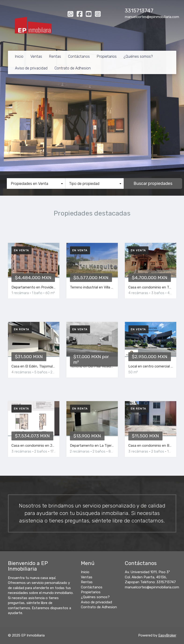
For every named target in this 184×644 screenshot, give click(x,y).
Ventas (36, 56)
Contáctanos (79, 56)
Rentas (55, 56)
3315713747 (139, 11)
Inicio (19, 56)
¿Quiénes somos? (138, 56)
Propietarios (107, 56)
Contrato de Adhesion (73, 68)
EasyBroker (167, 635)
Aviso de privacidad (31, 68)
